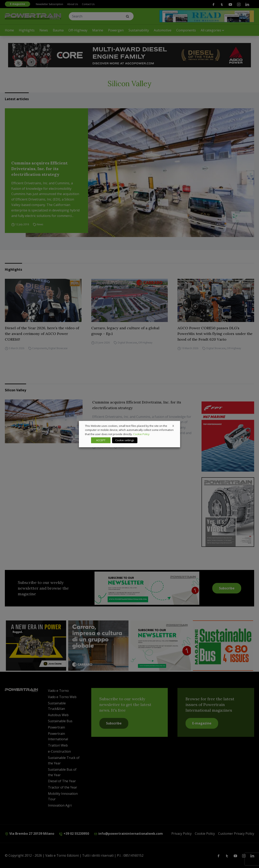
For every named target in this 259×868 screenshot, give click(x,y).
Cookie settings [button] (125, 440)
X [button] (173, 426)
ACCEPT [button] (101, 440)
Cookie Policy (141, 434)
